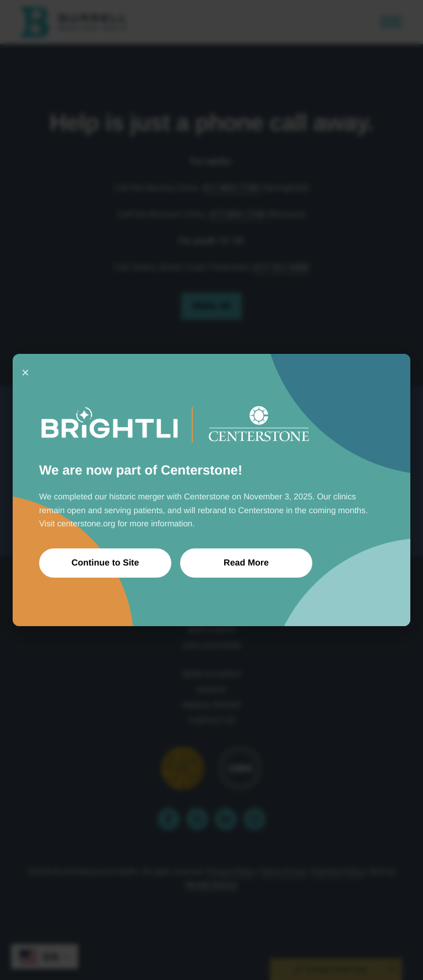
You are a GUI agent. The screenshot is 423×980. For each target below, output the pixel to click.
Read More (246, 563)
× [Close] (25, 372)
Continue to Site (105, 563)
